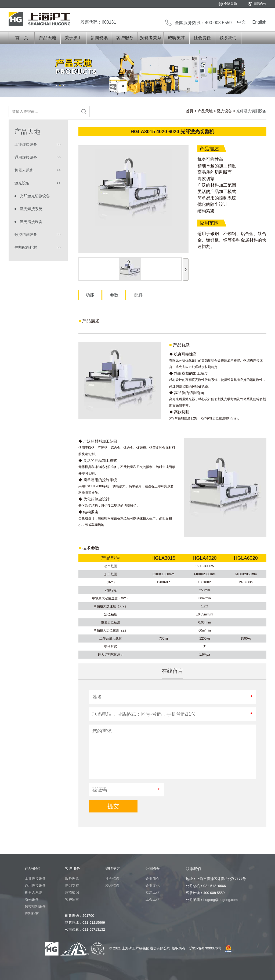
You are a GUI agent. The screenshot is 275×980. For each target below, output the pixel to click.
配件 (139, 295)
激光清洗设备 (31, 222)
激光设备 (225, 111)
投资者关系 (151, 38)
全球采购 (230, 4)
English (259, 22)
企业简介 (153, 879)
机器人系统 (24, 170)
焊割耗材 (32, 913)
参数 (114, 295)
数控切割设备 (26, 235)
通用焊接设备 (26, 157)
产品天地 (48, 38)
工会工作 (153, 899)
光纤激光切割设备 (35, 196)
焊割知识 (72, 892)
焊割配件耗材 (26, 247)
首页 (190, 111)
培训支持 (72, 886)
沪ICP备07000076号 (205, 948)
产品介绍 (32, 868)
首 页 (22, 38)
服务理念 (72, 879)
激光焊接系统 (31, 209)
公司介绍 (153, 868)
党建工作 (153, 892)
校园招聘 (112, 886)
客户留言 (72, 899)
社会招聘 (112, 879)
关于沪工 (73, 38)
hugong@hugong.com (220, 900)
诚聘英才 (176, 38)
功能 (90, 295)
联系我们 (228, 38)
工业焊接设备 (26, 144)
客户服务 (125, 38)
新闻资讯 (99, 38)
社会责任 (202, 38)
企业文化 (153, 886)
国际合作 (260, 4)
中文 (241, 22)
